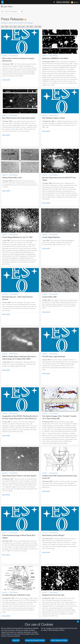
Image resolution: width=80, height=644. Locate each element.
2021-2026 (5, 27)
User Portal (66, 2)
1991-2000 (29, 27)
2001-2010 (21, 27)
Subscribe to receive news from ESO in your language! (17, 23)
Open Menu (7, 7)
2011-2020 (13, 27)
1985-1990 (38, 27)
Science (59, 2)
